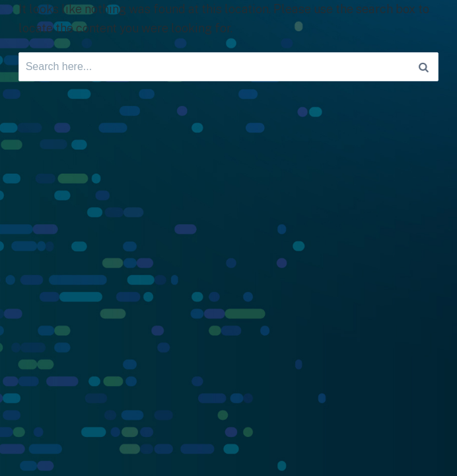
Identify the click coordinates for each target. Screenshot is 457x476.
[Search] (424, 67)
